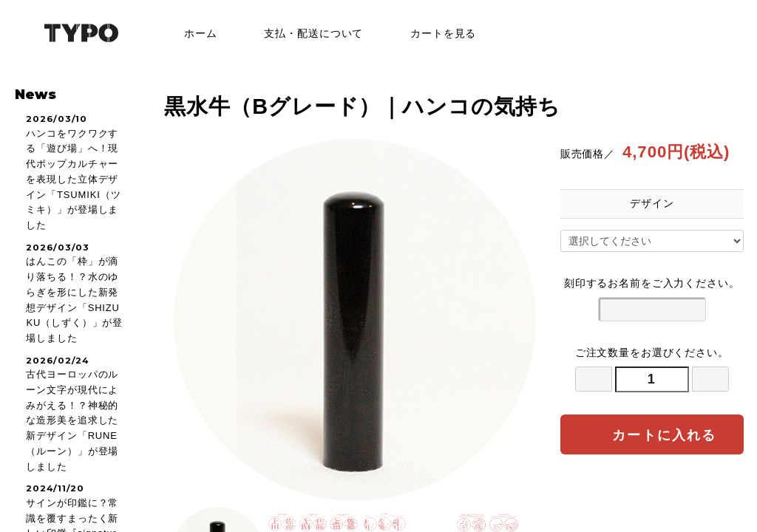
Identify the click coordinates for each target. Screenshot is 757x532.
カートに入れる (652, 434)
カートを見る (432, 33)
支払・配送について (303, 33)
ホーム (190, 33)
